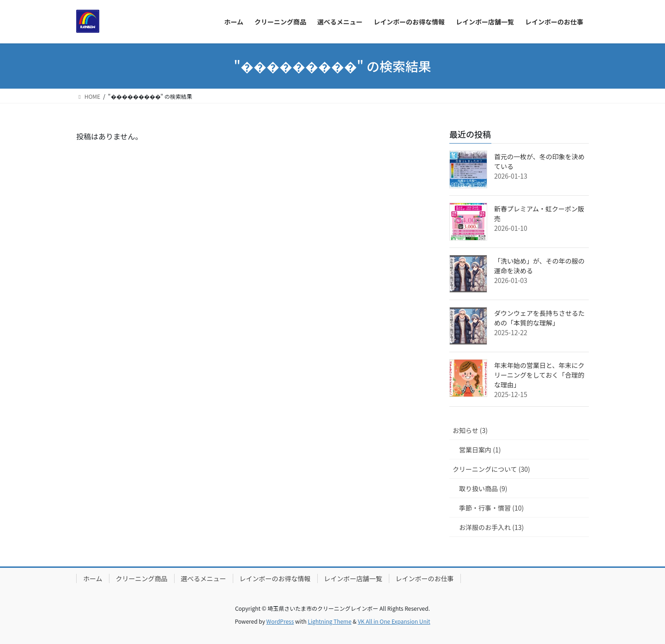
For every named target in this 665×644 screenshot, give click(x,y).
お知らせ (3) (470, 430)
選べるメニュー (204, 578)
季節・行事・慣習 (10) (491, 508)
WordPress (280, 621)
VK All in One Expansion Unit (394, 621)
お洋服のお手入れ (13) (491, 527)
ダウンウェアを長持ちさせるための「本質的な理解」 (539, 318)
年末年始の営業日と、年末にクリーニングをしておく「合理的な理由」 (539, 375)
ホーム (93, 578)
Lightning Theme (329, 621)
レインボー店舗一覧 (353, 578)
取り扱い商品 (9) (483, 488)
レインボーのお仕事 (425, 578)
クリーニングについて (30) (491, 469)
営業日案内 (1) (480, 450)
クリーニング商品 (142, 578)
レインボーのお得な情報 (275, 578)
